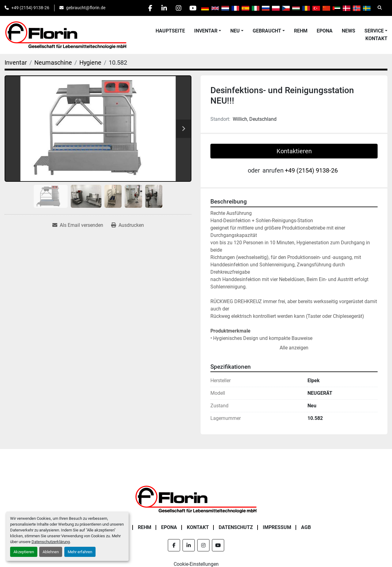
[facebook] (145, 8)
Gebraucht (267, 31)
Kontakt (376, 38)
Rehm (301, 31)
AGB (306, 527)
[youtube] (192, 8)
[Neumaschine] (53, 63)
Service (374, 31)
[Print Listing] (128, 225)
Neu (235, 31)
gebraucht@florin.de (86, 8)
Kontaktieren (294, 151)
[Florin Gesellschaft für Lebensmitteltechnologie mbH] (196, 499)
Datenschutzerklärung (51, 542)
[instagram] (176, 8)
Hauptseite (170, 31)
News (349, 31)
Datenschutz (236, 527)
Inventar (206, 31)
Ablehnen (51, 552)
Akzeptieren (24, 552)
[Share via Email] (78, 225)
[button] (208, 31)
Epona (325, 31)
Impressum (277, 527)
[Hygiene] (90, 63)
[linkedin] (161, 8)
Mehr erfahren (80, 552)
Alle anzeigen (294, 348)
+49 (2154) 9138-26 (30, 8)
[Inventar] (16, 63)
